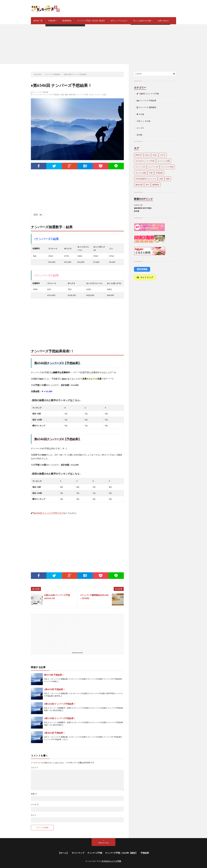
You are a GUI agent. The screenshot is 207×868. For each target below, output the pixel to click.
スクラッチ (138, 205)
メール (35, 804)
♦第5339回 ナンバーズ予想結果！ (60, 718)
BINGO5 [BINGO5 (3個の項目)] (139, 155)
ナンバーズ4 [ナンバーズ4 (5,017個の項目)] (153, 167)
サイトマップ (78, 853)
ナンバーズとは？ (119, 21)
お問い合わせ (163, 21)
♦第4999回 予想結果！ (55, 689)
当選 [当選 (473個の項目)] (161, 179)
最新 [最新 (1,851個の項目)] (168, 179)
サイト (34, 815)
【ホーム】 (63, 853)
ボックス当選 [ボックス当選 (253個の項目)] (141, 173)
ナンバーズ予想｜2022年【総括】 (91, 21)
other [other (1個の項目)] (155, 155)
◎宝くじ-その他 (143, 121)
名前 (34, 794)
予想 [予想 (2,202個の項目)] (151, 173)
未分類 (139, 135)
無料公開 (72, 94)
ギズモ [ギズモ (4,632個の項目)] (163, 155)
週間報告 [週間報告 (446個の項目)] (156, 185)
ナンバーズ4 (47, 94)
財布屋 (137, 211)
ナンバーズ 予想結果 (41, 92)
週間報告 (67, 21)
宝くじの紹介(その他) (142, 21)
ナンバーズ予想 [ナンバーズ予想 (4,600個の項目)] (167, 167)
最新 (66, 94)
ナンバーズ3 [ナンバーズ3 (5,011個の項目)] (140, 167)
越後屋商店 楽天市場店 (143, 208)
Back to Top (104, 843)
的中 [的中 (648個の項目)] (147, 185)
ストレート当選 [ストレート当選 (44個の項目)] (164, 161)
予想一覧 (38, 21)
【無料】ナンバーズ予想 (148, 94)
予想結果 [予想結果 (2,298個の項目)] (159, 173)
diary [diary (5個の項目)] (147, 155)
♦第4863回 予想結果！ (55, 733)
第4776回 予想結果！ (54, 675)
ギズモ (91, 94)
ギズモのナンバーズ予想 (111, 861)
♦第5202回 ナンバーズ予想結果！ (60, 704)
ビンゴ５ (140, 128)
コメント (35, 767)
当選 (62, 94)
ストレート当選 (100, 94)
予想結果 (52, 21)
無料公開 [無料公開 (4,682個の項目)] (139, 185)
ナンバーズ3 (37, 94)
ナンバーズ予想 (82, 94)
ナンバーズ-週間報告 (146, 107)
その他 (140, 114)
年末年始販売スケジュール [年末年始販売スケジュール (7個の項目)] (146, 179)
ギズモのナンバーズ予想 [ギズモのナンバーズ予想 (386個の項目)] (145, 161)
